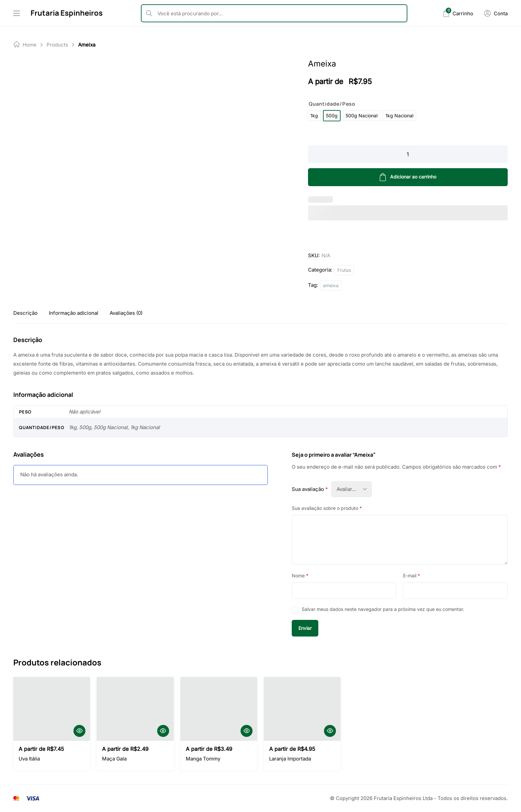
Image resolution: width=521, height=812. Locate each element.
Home (30, 45)
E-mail (412, 576)
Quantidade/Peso (332, 104)
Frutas (344, 270)
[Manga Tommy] (219, 709)
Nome (300, 576)
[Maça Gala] (135, 709)
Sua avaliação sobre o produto (327, 508)
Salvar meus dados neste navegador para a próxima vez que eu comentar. (383, 609)
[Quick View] (79, 731)
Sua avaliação (310, 489)
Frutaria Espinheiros (67, 13)
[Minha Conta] (496, 13)
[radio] (314, 116)
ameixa (331, 285)
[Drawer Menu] (17, 13)
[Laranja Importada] (302, 709)
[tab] (25, 313)
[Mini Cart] (458, 13)
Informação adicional (74, 313)
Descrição (25, 313)
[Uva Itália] (52, 709)
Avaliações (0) (126, 313)
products (57, 45)
